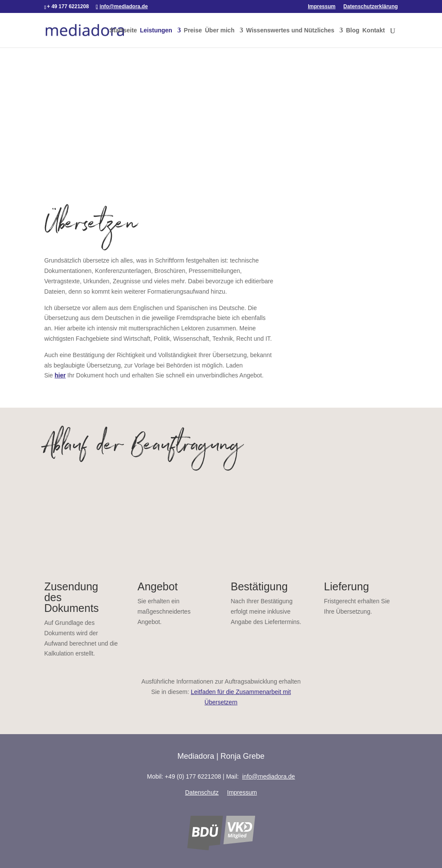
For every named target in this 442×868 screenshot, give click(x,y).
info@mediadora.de (268, 776)
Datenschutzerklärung (371, 7)
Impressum (322, 7)
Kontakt (373, 30)
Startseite (123, 30)
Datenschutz (202, 792)
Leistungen (156, 30)
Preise (193, 30)
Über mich (220, 30)
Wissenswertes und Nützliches (290, 30)
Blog (352, 30)
